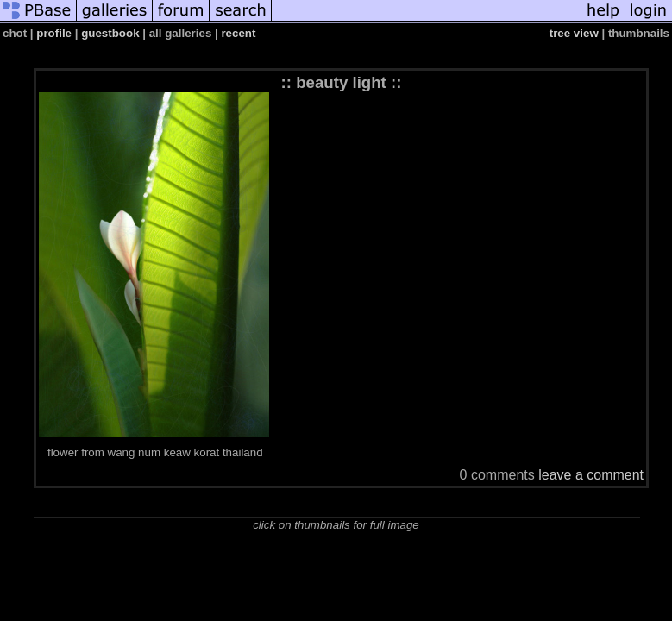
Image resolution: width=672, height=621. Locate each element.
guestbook (110, 33)
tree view (574, 33)
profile (54, 33)
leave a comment (591, 475)
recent (238, 33)
